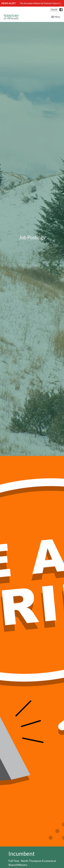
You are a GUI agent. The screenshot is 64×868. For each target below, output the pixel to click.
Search (54, 10)
